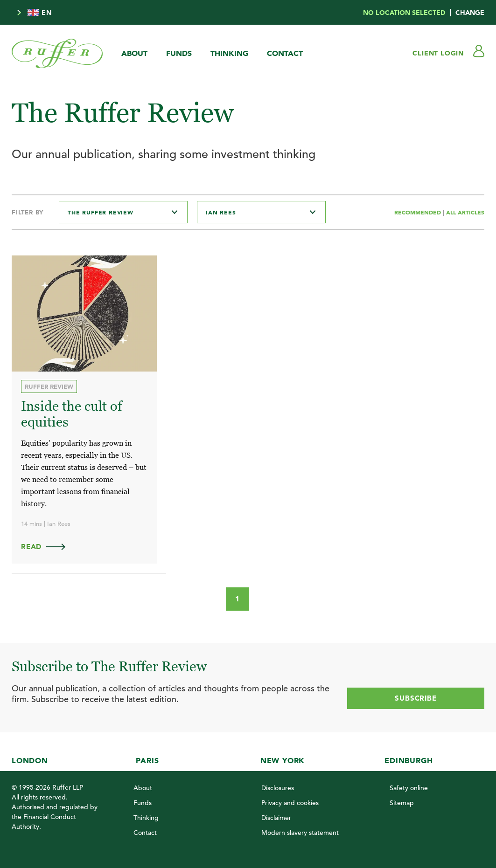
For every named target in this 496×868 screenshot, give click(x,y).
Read (48, 547)
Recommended (419, 212)
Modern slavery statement (300, 833)
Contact (285, 53)
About (134, 53)
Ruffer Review (49, 386)
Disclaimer (276, 818)
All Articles (465, 212)
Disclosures (278, 788)
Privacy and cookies (290, 803)
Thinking (229, 53)
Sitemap (402, 803)
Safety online (409, 788)
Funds (179, 53)
